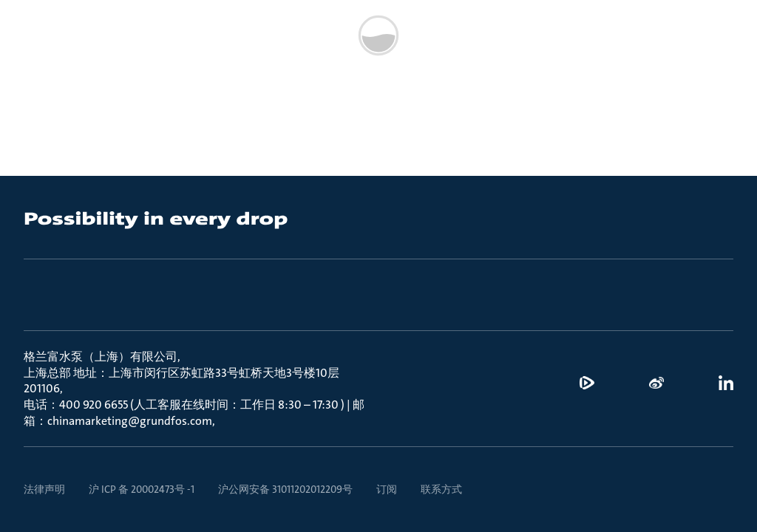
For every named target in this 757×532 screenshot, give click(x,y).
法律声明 (44, 489)
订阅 (387, 489)
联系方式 (441, 489)
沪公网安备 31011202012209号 (285, 489)
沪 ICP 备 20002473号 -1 (142, 489)
